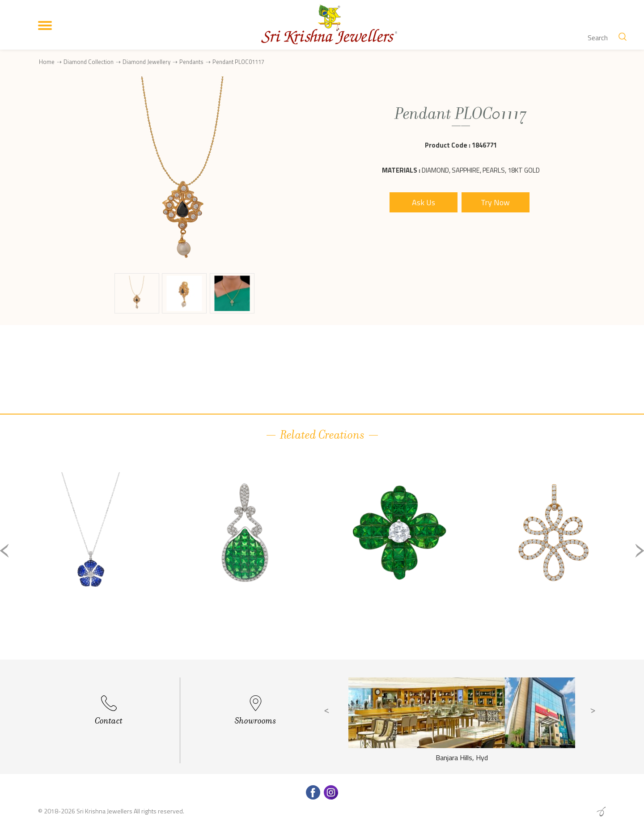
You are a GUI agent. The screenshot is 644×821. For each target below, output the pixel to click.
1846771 (484, 145)
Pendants (191, 62)
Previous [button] (4, 551)
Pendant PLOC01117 (238, 62)
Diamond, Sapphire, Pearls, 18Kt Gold (481, 170)
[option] (91, 558)
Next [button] (640, 551)
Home (47, 62)
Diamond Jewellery (146, 62)
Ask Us (424, 202)
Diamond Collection (89, 62)
